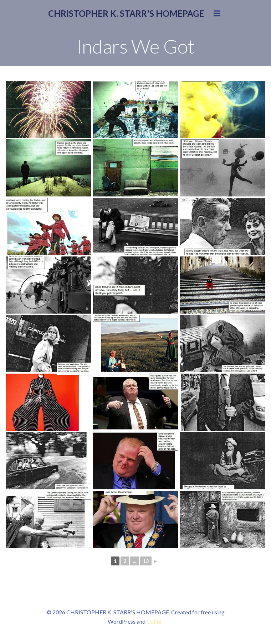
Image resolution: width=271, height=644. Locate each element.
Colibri (155, 621)
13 (146, 561)
